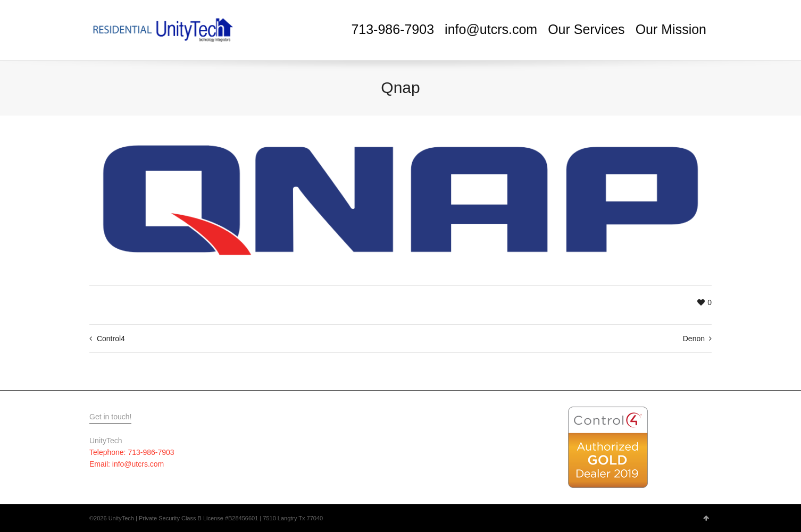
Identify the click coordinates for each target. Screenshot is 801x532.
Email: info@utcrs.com (127, 464)
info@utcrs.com (491, 29)
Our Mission (671, 29)
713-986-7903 (393, 29)
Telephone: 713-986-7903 (132, 452)
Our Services (586, 29)
